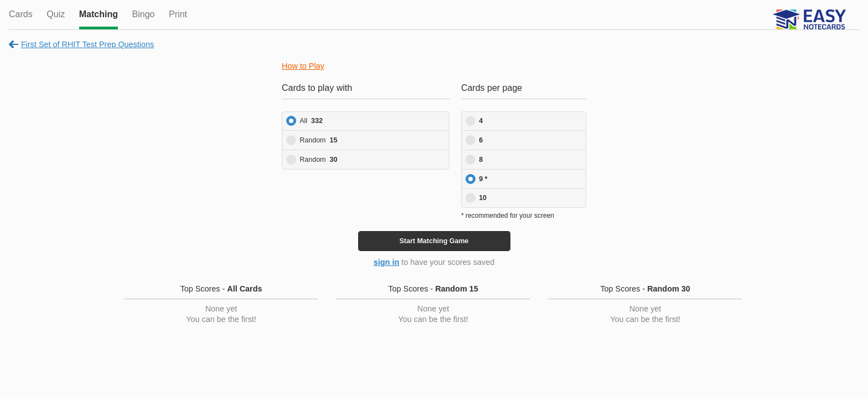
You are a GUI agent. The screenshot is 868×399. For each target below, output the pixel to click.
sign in (386, 262)
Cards (21, 14)
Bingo (144, 14)
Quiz (56, 14)
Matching (99, 14)
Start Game (434, 241)
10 (483, 198)
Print (178, 14)
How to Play (303, 66)
